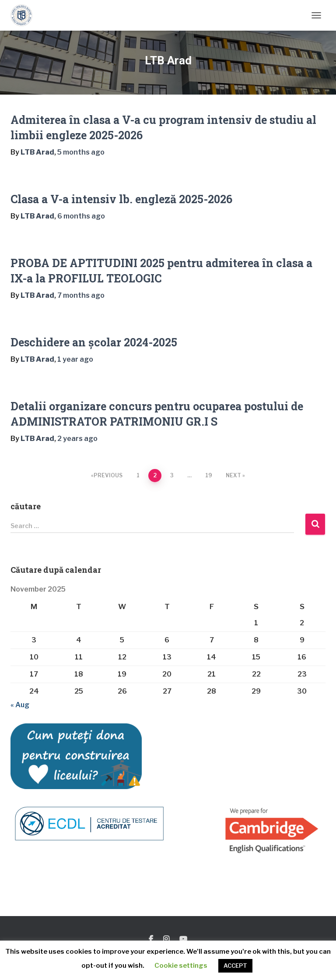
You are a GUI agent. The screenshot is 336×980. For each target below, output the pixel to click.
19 (209, 475)
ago (81, 152)
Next (233, 475)
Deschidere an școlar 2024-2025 (94, 342)
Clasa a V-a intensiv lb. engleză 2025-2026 (121, 199)
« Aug (20, 705)
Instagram (166, 939)
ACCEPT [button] (235, 966)
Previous (108, 475)
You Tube (183, 939)
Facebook (151, 939)
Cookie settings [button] (181, 966)
